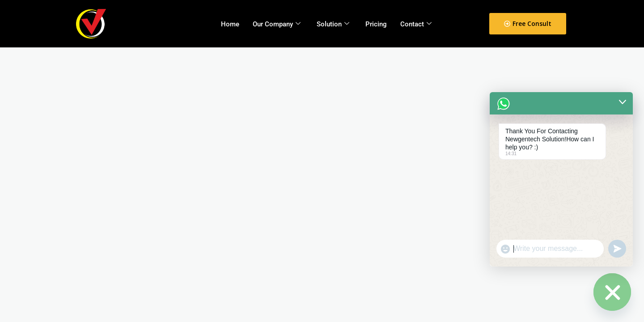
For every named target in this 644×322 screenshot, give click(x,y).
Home (230, 24)
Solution (333, 24)
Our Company (277, 24)
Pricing (376, 24)
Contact (416, 24)
